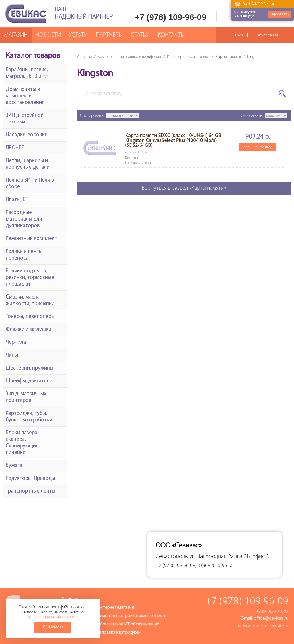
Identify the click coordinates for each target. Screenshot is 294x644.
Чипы (12, 355)
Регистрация (267, 35)
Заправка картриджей (119, 633)
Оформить (280, 14)
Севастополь (172, 557)
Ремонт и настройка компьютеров (131, 616)
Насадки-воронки (27, 135)
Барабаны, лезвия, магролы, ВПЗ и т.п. (28, 73)
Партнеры (109, 35)
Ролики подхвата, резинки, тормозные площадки (30, 278)
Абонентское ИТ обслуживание (128, 624)
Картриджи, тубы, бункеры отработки (29, 417)
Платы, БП (17, 200)
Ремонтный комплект (31, 239)
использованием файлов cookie (52, 617)
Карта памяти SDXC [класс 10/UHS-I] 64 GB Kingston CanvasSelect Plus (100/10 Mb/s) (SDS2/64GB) (173, 140)
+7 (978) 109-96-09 (171, 17)
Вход (239, 35)
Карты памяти (228, 57)
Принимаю (53, 627)
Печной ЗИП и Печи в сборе (30, 184)
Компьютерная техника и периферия (129, 57)
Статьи (140, 35)
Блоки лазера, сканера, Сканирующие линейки (22, 443)
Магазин (16, 35)
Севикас (84, 57)
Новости (48, 35)
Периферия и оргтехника (188, 57)
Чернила (16, 342)
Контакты (171, 35)
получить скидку (258, 147)
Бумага (14, 466)
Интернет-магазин (116, 608)
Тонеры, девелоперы (30, 317)
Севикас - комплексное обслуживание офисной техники (26, 14)
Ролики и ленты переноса (24, 255)
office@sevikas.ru (271, 618)
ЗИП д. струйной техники (25, 119)
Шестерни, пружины (30, 368)
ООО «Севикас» (274, 626)
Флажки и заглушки (29, 330)
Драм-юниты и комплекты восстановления (25, 96)
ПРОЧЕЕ (15, 148)
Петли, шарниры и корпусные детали (28, 164)
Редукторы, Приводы (30, 479)
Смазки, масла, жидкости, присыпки (30, 301)
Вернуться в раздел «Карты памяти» (184, 188)
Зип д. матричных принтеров (26, 397)
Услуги (78, 35)
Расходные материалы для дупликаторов (24, 219)
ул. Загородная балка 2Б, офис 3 (229, 557)
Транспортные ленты (31, 491)
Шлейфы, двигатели (29, 381)
